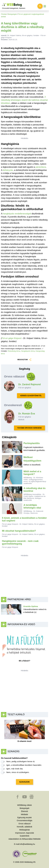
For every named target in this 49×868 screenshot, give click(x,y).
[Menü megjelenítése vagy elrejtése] (45, 6)
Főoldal (4, 14)
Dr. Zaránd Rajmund (29, 384)
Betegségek (12, 14)
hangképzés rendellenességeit (17, 214)
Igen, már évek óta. (15, 769)
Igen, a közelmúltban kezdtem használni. (24, 765)
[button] (18, 798)
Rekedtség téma (14, 351)
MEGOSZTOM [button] (24, 360)
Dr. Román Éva (27, 414)
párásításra (41, 167)
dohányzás (8, 170)
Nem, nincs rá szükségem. (18, 772)
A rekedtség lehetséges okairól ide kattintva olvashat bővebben (24, 100)
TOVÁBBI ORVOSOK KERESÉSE (29, 428)
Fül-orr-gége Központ (12, 338)
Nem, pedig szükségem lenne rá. (21, 761)
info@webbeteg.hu (27, 844)
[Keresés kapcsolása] (40, 6)
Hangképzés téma (28, 351)
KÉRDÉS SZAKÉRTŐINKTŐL (31, 396)
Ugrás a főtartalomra (2, 3)
